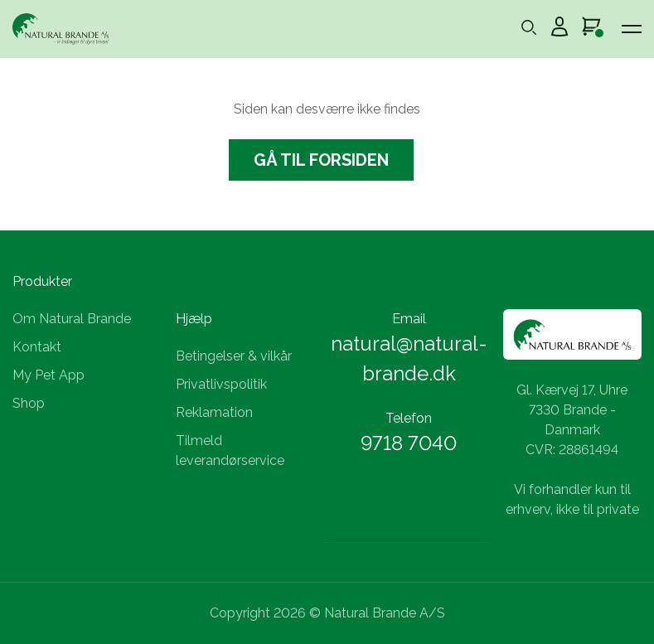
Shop (29, 403)
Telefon (409, 418)
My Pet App (48, 375)
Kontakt (37, 347)
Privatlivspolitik (221, 384)
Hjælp (194, 319)
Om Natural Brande (72, 319)
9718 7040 (409, 443)
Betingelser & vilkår (234, 356)
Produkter (42, 281)
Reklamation (214, 412)
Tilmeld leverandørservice (230, 450)
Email (409, 319)
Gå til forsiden (321, 160)
